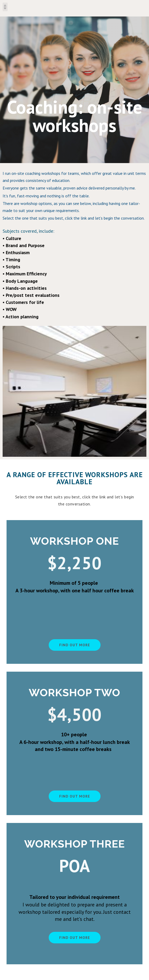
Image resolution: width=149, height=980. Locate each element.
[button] (5, 7)
